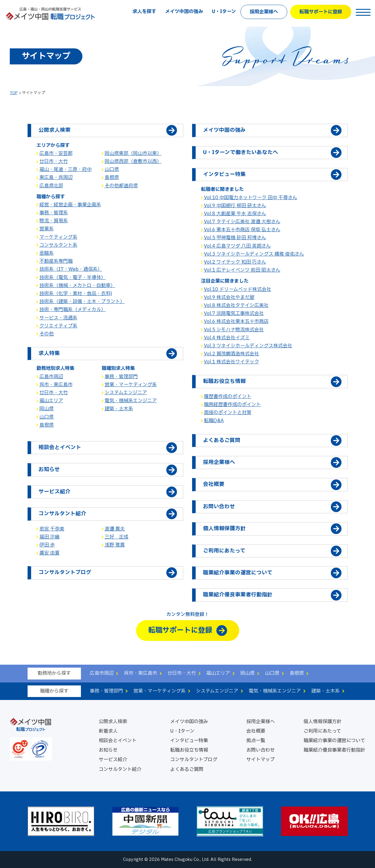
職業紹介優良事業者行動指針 (334, 750)
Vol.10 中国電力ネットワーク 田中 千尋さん (251, 198)
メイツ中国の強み (184, 12)
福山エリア (51, 401)
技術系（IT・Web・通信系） (71, 269)
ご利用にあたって (322, 731)
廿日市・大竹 (54, 161)
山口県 (112, 170)
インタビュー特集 (189, 741)
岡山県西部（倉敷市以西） (133, 161)
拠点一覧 (256, 741)
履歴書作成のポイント (228, 397)
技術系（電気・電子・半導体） (73, 278)
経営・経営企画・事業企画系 (70, 205)
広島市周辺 (51, 377)
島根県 (112, 178)
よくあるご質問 (187, 769)
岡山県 (47, 409)
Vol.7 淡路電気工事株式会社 (234, 313)
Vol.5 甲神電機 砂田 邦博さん (235, 238)
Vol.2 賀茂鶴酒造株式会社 (232, 354)
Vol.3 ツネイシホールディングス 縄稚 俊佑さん (254, 254)
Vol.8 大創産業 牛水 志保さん (235, 214)
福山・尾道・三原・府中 (66, 170)
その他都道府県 (121, 186)
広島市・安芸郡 (56, 153)
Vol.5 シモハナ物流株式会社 (234, 330)
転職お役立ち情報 (189, 750)
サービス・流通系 (58, 318)
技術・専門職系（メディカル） (73, 310)
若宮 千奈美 (52, 529)
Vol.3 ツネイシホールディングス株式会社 (248, 346)
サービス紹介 (113, 760)
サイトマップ (261, 760)
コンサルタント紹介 (120, 769)
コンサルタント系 (58, 245)
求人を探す (144, 12)
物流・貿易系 (54, 221)
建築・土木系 (119, 409)
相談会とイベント (118, 741)
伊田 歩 (47, 545)
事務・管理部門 (121, 377)
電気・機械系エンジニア (131, 401)
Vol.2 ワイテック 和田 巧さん (235, 262)
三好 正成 (117, 537)
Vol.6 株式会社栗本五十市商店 (236, 321)
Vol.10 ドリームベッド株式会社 (238, 289)
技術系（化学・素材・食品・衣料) (76, 294)
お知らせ (108, 750)
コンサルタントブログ (194, 760)
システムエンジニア (126, 393)
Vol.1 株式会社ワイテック (232, 362)
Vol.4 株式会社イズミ (227, 338)
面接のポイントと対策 (228, 413)
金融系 (47, 253)
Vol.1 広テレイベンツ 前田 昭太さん (242, 270)
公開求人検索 (113, 722)
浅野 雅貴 (115, 545)
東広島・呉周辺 (56, 178)
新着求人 (108, 731)
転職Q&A (214, 421)
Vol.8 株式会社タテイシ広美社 (236, 305)
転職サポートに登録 (321, 12)
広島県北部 (51, 186)
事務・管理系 (54, 213)
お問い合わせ (261, 750)
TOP (14, 93)
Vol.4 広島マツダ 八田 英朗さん (237, 246)
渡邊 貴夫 (115, 529)
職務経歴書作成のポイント (232, 405)
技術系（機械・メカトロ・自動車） (77, 286)
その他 (47, 334)
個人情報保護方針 (323, 722)
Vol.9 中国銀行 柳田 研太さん (235, 206)
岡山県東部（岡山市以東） (133, 153)
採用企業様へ (264, 12)
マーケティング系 (58, 237)
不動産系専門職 (56, 261)
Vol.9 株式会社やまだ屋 (229, 297)
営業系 (47, 229)
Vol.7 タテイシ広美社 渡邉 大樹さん (242, 222)
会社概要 (256, 731)
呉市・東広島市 (56, 385)
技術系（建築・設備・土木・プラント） (82, 302)
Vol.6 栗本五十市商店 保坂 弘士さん (242, 230)
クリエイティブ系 (58, 326)
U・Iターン (224, 12)
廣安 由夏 (50, 553)
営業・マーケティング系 (131, 385)
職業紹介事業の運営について (334, 741)
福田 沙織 (50, 537)
